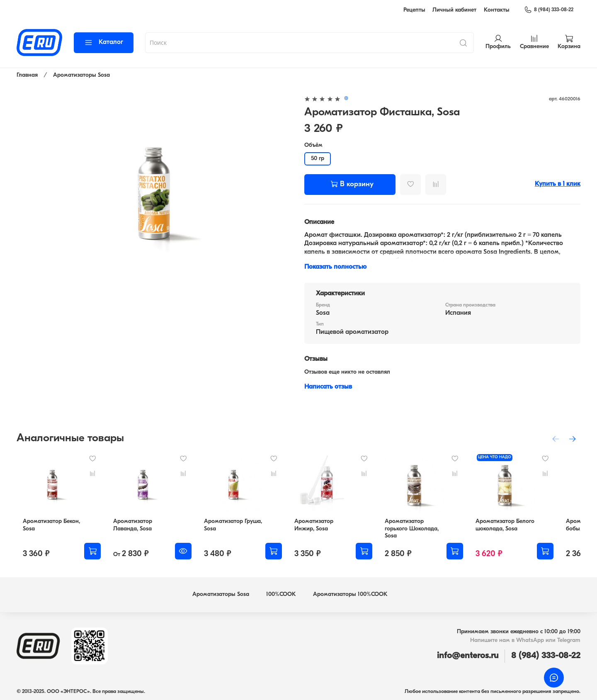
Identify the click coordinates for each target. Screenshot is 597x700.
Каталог (104, 43)
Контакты (497, 10)
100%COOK (281, 593)
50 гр (318, 159)
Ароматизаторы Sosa (81, 75)
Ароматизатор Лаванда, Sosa (132, 531)
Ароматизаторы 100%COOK (350, 593)
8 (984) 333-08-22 (549, 10)
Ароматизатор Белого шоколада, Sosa (526, 531)
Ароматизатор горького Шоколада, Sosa (433, 531)
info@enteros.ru (468, 654)
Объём (313, 145)
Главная (27, 75)
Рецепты (414, 10)
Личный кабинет (454, 10)
